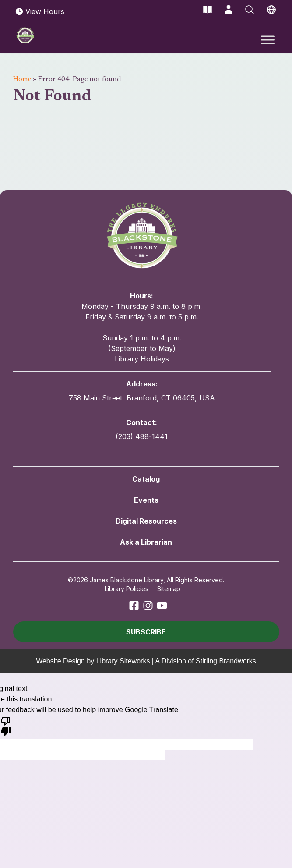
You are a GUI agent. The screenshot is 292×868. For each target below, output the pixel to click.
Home (22, 79)
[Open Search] (250, 10)
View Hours (40, 11)
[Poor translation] (6, 726)
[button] (146, 632)
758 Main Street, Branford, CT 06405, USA (142, 398)
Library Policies (127, 589)
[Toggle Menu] (268, 40)
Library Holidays (142, 359)
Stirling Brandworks (226, 661)
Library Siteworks (123, 661)
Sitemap (169, 589)
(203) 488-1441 (142, 436)
